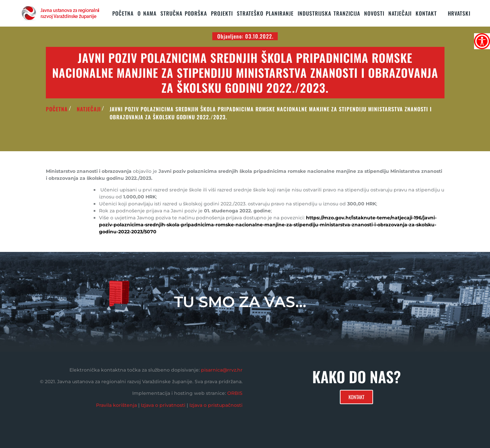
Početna (123, 13)
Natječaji (400, 13)
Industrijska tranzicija (329, 13)
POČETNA (57, 109)
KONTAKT (426, 13)
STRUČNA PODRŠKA (184, 13)
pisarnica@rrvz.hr (222, 370)
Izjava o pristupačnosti (216, 405)
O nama (147, 13)
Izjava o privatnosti (163, 405)
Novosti (374, 13)
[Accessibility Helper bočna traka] (482, 41)
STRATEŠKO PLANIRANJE (265, 13)
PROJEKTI (222, 13)
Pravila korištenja (116, 405)
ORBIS (235, 393)
